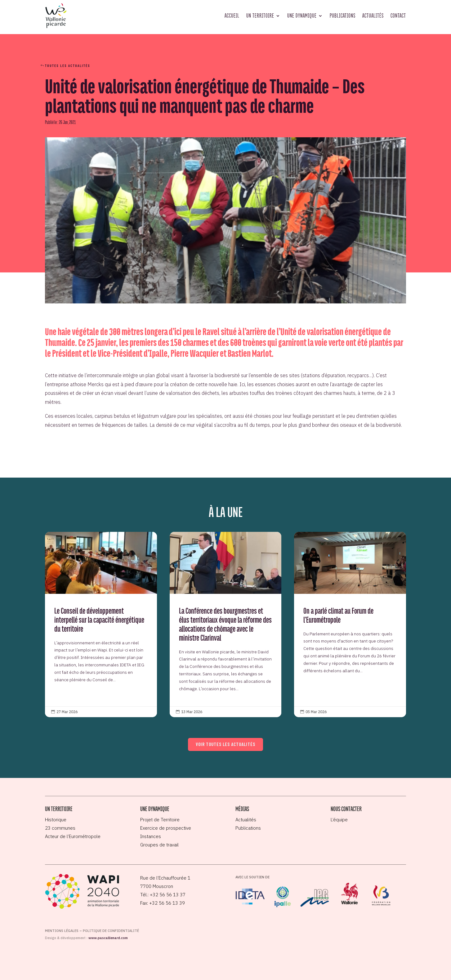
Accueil (232, 15)
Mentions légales (62, 931)
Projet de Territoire (160, 820)
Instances (151, 836)
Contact (398, 15)
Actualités (373, 15)
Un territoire (260, 15)
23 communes (60, 828)
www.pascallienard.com (108, 938)
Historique (56, 820)
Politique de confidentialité (111, 931)
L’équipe (339, 820)
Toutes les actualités (68, 65)
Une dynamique (302, 15)
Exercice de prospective (166, 828)
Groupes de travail (159, 845)
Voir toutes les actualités (225, 744)
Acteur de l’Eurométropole (73, 836)
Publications (343, 15)
